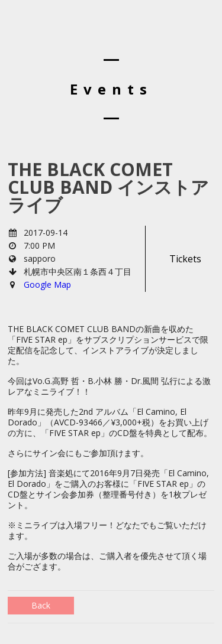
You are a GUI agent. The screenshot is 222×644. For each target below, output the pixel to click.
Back (41, 605)
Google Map (47, 284)
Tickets (185, 259)
